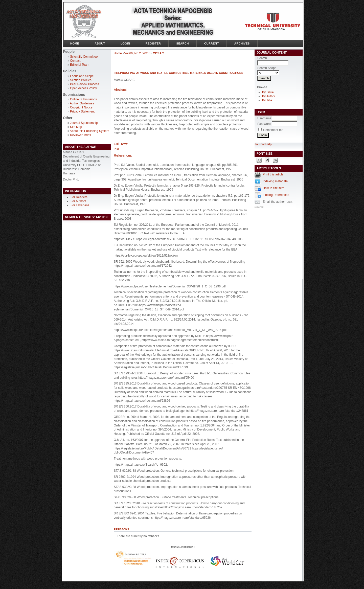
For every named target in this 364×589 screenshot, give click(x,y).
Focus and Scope (82, 76)
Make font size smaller (259, 160)
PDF (117, 149)
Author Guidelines (82, 103)
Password (264, 124)
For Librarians (80, 205)
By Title (267, 100)
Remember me (273, 130)
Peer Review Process (85, 84)
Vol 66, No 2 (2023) (137, 53)
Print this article (273, 174)
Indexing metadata (275, 181)
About (100, 43)
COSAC (158, 53)
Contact (75, 61)
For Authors (78, 201)
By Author (269, 96)
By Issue (268, 92)
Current (212, 43)
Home (75, 43)
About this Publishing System (89, 131)
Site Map (76, 127)
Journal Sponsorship (84, 123)
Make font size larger (275, 160)
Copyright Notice (81, 107)
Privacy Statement (82, 111)
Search (183, 43)
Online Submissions (83, 99)
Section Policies (81, 80)
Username (264, 118)
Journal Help (263, 144)
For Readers (79, 197)
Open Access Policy (83, 88)
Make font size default (267, 160)
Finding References (276, 195)
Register (153, 43)
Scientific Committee (84, 57)
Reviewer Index (81, 135)
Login (125, 43)
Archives (242, 43)
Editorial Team (80, 65)
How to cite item (273, 188)
